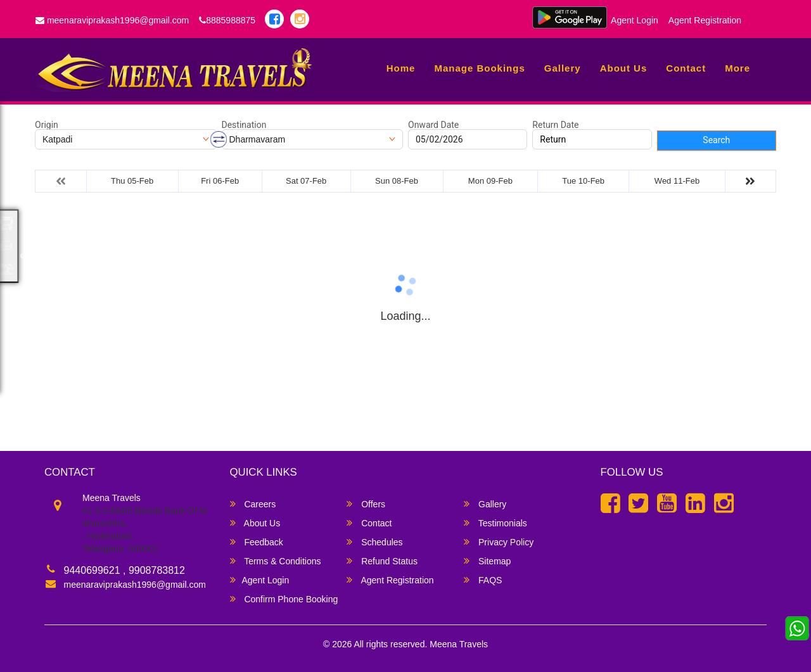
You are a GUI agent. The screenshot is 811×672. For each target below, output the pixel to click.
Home (401, 68)
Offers (366, 504)
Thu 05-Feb (132, 181)
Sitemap (487, 561)
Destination (244, 125)
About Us (624, 68)
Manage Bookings (479, 68)
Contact (686, 68)
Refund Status (382, 561)
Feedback (257, 542)
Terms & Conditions (276, 561)
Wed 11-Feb (677, 181)
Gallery (563, 68)
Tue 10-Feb (583, 181)
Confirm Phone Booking (284, 599)
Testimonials (495, 523)
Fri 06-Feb (220, 181)
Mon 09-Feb (490, 181)
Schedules (374, 542)
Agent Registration (705, 20)
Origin (47, 125)
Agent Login (635, 20)
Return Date (555, 125)
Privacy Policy (499, 542)
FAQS (483, 580)
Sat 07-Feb (306, 181)
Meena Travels (459, 644)
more (738, 68)
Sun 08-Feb (397, 181)
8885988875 (227, 20)
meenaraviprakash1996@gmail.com (112, 20)
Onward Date (433, 125)
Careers (253, 504)
